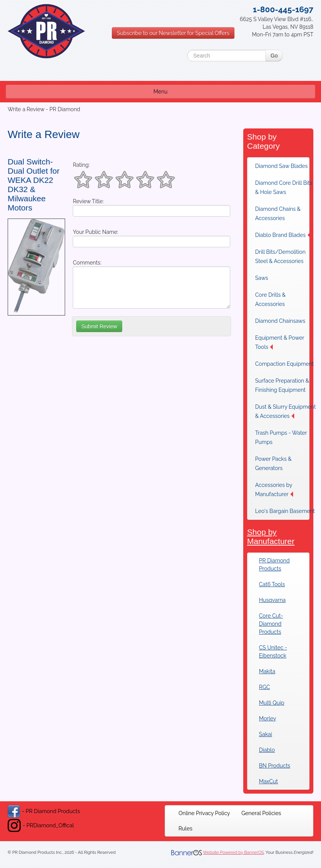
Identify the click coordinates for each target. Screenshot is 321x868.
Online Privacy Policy (204, 813)
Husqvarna (272, 600)
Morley (268, 718)
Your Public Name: (96, 232)
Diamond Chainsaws (280, 321)
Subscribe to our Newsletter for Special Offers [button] (173, 33)
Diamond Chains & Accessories (278, 214)
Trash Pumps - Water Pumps (281, 437)
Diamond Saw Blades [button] (284, 166)
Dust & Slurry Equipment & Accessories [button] (285, 411)
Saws (262, 278)
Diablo (267, 750)
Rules (185, 829)
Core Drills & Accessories (270, 299)
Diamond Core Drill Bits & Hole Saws (284, 187)
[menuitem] (286, 166)
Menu (161, 92)
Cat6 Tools (272, 584)
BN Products (275, 766)
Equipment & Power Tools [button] (280, 342)
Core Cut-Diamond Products (271, 624)
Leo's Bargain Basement (285, 511)
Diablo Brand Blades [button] (283, 235)
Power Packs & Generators (273, 464)
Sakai (265, 734)
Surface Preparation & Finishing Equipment (282, 385)
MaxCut (268, 781)
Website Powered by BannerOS (233, 852)
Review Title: (88, 201)
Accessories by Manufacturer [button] (274, 490)
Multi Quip (272, 703)
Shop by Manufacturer (271, 537)
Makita (267, 671)
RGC (264, 687)
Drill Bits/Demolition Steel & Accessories (280, 256)
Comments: (87, 263)
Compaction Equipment (284, 364)
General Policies (261, 813)
